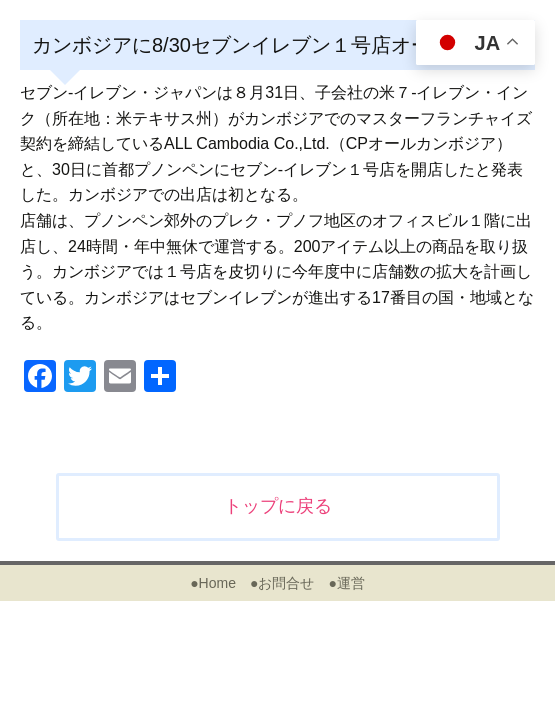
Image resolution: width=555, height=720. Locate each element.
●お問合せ (282, 583)
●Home (213, 583)
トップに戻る (278, 506)
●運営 (346, 583)
